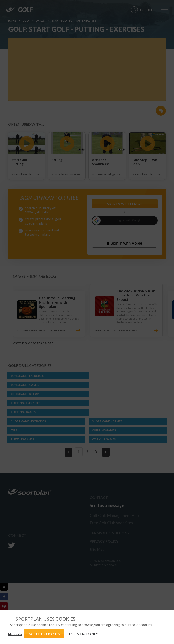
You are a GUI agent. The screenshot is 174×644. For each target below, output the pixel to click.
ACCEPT (44, 634)
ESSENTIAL (83, 634)
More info (15, 634)
